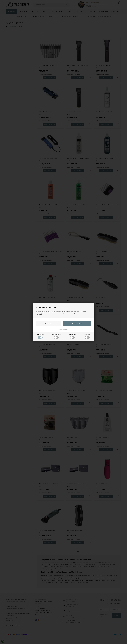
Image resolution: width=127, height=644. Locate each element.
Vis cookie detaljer (64, 329)
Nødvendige (40, 336)
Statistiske (87, 336)
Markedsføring (56, 336)
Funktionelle (72, 336)
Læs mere (39, 315)
